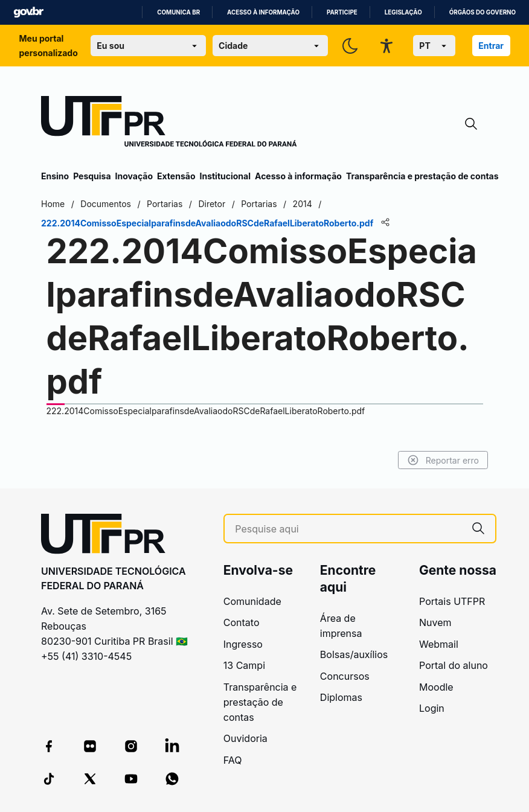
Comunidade (252, 601)
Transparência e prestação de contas (422, 176)
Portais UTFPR (452, 601)
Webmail (439, 644)
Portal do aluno (454, 665)
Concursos (345, 676)
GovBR (28, 12)
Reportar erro (443, 460)
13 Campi (244, 665)
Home (53, 204)
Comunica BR (178, 12)
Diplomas (341, 697)
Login (432, 708)
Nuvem (435, 622)
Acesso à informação (263, 12)
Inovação (134, 176)
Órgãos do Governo (483, 12)
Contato (242, 622)
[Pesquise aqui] (348, 529)
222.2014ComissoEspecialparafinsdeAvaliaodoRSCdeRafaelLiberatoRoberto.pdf (206, 411)
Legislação (403, 12)
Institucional (225, 176)
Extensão (176, 176)
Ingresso (243, 644)
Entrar (491, 46)
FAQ (233, 760)
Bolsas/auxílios (354, 654)
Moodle (436, 687)
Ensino (55, 176)
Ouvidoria (245, 738)
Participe (342, 12)
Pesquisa (92, 176)
